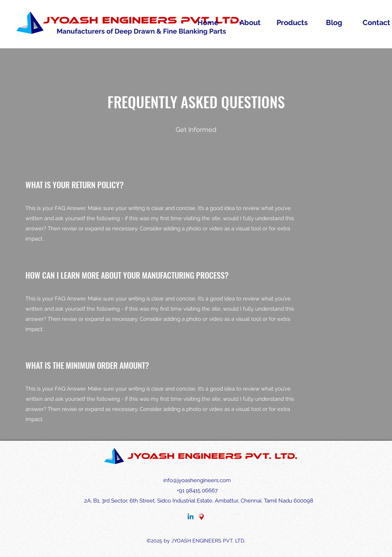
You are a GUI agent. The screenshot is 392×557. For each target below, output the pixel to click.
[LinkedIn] (191, 517)
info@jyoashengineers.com (197, 480)
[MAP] (201, 517)
